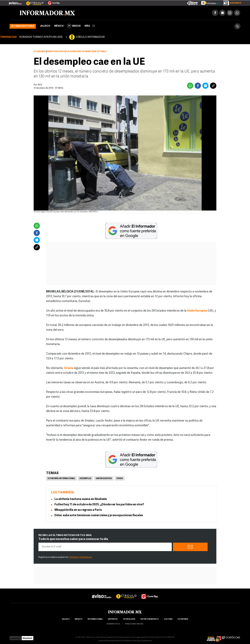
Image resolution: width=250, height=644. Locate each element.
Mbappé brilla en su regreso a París (78, 510)
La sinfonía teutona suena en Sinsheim (81, 500)
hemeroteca (113, 624)
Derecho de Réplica (123, 641)
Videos (74, 26)
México (59, 26)
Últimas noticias (23, 27)
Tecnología (129, 620)
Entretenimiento (150, 620)
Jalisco (45, 26)
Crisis (120, 479)
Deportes (113, 620)
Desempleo (85, 479)
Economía (40, 52)
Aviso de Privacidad (106, 641)
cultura (168, 620)
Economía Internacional (61, 479)
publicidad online (134, 624)
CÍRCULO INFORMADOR (90, 37)
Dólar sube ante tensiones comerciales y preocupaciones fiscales (99, 516)
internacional (95, 620)
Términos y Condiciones (80, 558)
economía (183, 620)
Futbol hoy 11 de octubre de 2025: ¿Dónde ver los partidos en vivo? (99, 505)
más (90, 26)
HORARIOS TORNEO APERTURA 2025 (41, 37)
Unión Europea (104, 479)
